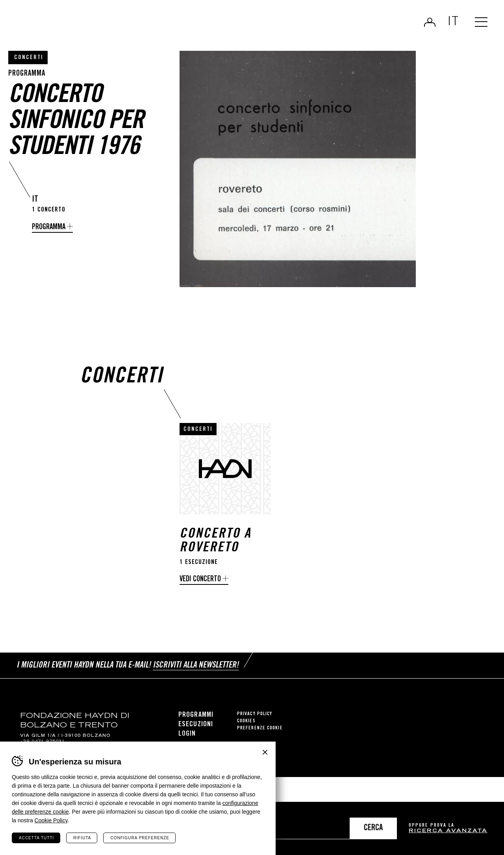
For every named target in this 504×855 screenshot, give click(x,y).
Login (430, 22)
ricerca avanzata (448, 831)
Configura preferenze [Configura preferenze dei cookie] (140, 838)
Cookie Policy (51, 820)
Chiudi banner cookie (265, 752)
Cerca (373, 828)
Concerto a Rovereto (215, 542)
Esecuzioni (196, 725)
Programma (49, 227)
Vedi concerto (200, 580)
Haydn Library (82, 25)
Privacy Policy (255, 714)
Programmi (196, 715)
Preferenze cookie (260, 728)
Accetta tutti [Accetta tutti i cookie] (36, 838)
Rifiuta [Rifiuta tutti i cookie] (82, 838)
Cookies (246, 721)
